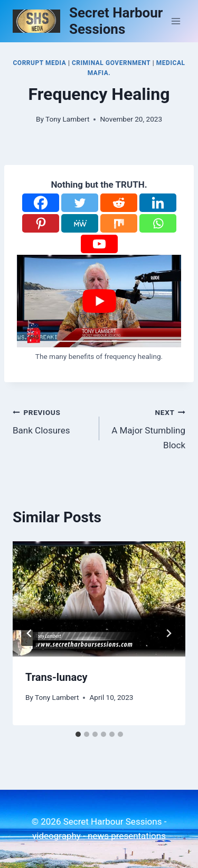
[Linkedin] (158, 203)
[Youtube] (99, 244)
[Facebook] (41, 203)
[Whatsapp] (158, 223)
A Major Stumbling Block (147, 428)
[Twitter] (80, 203)
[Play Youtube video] (99, 301)
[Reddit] (119, 203)
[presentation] (99, 599)
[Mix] (119, 223)
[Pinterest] (41, 223)
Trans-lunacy (56, 677)
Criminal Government (111, 63)
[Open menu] (176, 21)
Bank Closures (51, 421)
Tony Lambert (67, 119)
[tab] (78, 734)
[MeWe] (80, 223)
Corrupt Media (39, 63)
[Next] (168, 633)
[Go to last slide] (30, 633)
